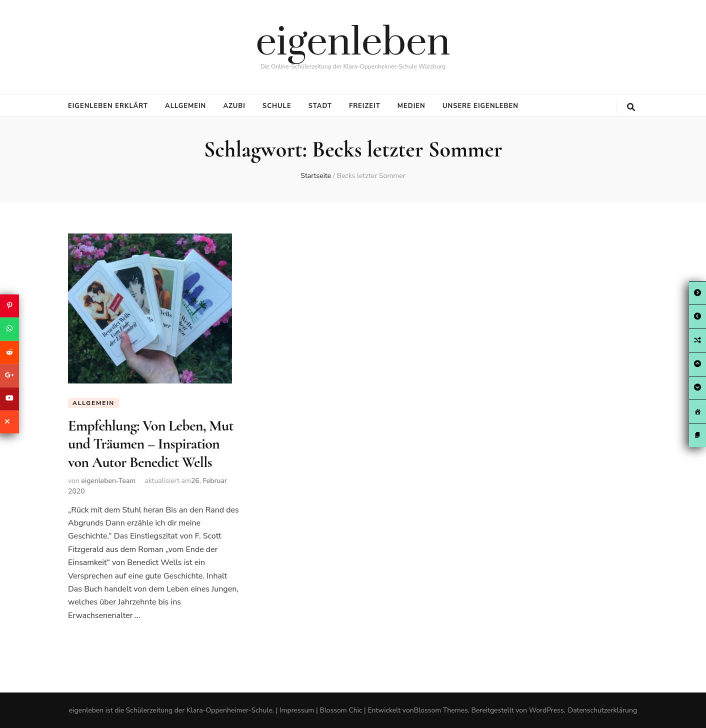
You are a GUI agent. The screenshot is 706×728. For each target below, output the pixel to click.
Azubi (234, 106)
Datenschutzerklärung (602, 710)
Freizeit (365, 106)
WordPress (546, 710)
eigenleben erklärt (108, 106)
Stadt (320, 106)
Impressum (297, 710)
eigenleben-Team (108, 481)
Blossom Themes (441, 710)
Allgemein (185, 106)
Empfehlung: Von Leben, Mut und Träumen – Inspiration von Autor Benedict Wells (151, 444)
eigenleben (353, 43)
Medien (411, 106)
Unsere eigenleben (480, 106)
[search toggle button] (631, 107)
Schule (277, 106)
